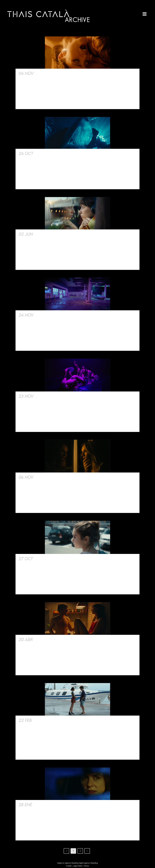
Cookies (69, 866)
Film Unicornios (52, 234)
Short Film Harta (53, 559)
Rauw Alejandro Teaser (61, 315)
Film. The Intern (51, 639)
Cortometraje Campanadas (63, 805)
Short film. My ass (55, 396)
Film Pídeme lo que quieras (64, 73)
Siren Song (46, 153)
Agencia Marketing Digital (74, 863)
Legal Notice (78, 866)
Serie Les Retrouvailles (58, 720)
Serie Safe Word (52, 477)
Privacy (87, 866)
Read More (26, 103)
